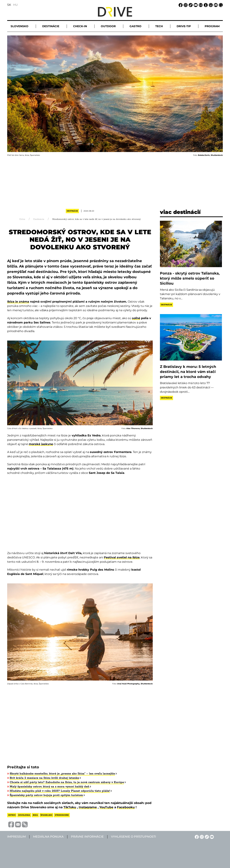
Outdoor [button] (108, 26)
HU (15, 5)
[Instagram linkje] (185, 5)
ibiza (35, 815)
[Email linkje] (200, 5)
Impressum (16, 837)
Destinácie (72, 211)
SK (9, 5)
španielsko (46, 815)
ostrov (12, 815)
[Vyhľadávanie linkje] (220, 5)
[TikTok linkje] (190, 5)
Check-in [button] (80, 26)
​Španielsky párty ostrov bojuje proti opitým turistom (46, 795)
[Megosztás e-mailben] (17, 824)
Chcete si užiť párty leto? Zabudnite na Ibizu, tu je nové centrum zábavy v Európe (67, 782)
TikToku (70, 807)
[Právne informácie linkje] (210, 5)
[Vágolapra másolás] (24, 824)
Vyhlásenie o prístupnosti (134, 837)
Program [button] (212, 26)
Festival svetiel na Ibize (122, 557)
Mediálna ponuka (48, 837)
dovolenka (24, 815)
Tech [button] (159, 26)
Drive (22, 219)
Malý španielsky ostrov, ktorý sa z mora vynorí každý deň (50, 787)
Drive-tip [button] (184, 26)
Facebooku (126, 807)
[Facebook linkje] (180, 5)
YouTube (106, 807)
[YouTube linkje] (195, 5)
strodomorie (62, 815)
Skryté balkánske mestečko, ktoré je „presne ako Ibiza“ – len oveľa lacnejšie (62, 774)
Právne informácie (87, 837)
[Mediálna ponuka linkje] (215, 5)
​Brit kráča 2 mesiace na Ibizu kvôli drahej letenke (44, 778)
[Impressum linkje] (205, 5)
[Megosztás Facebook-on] (11, 824)
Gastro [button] (135, 26)
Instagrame (88, 807)
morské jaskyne (41, 444)
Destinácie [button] (51, 26)
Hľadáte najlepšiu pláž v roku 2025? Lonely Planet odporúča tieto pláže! (60, 791)
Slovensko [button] (19, 26)
